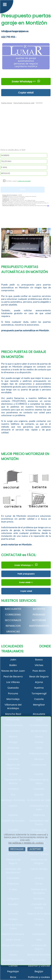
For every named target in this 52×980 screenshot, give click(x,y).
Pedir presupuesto (26, 574)
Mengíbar (39, 705)
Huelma (39, 688)
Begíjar (39, 971)
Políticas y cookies (39, 977)
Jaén (13, 660)
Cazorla (39, 699)
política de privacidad (24, 181)
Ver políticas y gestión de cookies (26, 843)
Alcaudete (39, 714)
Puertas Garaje (7, 103)
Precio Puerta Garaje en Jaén (24, 103)
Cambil (13, 966)
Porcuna (13, 693)
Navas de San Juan (13, 671)
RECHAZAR (17, 849)
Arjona (39, 682)
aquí (48, 206)
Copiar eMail (26, 93)
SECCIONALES (13, 620)
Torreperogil (39, 693)
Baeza (39, 660)
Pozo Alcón (39, 671)
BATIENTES (39, 609)
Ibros (13, 977)
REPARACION (13, 626)
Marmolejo (13, 699)
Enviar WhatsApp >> (26, 81)
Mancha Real (13, 714)
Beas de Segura (39, 677)
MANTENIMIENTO (39, 626)
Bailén (13, 665)
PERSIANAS (39, 615)
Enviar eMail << (26, 582)
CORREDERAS (13, 615)
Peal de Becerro (13, 677)
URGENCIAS (13, 632)
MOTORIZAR (39, 620)
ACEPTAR (35, 849)
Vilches (39, 665)
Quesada (13, 688)
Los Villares (13, 682)
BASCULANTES (13, 609)
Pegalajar (13, 971)
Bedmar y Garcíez (39, 966)
